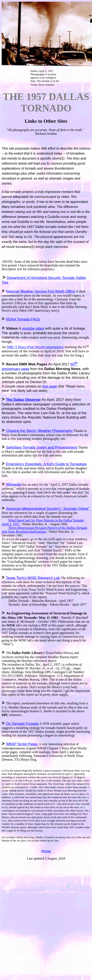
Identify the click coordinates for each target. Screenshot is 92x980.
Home (46, 851)
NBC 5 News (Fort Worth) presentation (35, 347)
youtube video (33, 328)
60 (73, 364)
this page (50, 386)
